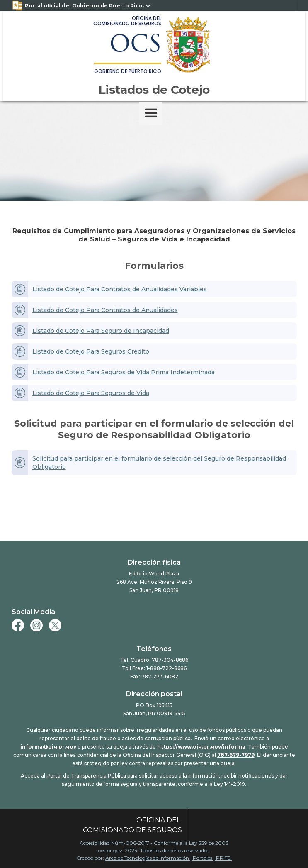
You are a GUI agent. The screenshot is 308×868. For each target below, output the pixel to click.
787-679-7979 (236, 755)
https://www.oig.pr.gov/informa (201, 747)
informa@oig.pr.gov (48, 747)
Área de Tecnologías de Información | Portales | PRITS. (169, 858)
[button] (151, 113)
